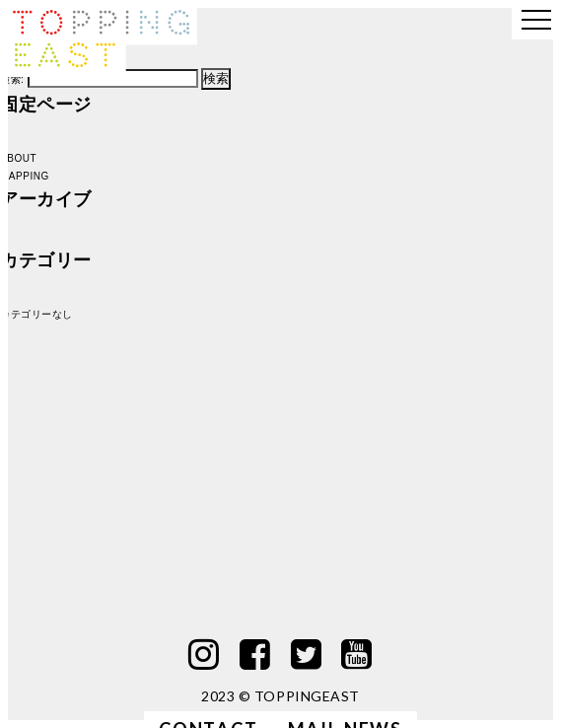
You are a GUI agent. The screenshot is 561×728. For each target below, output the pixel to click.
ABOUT (18, 158)
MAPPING (25, 176)
